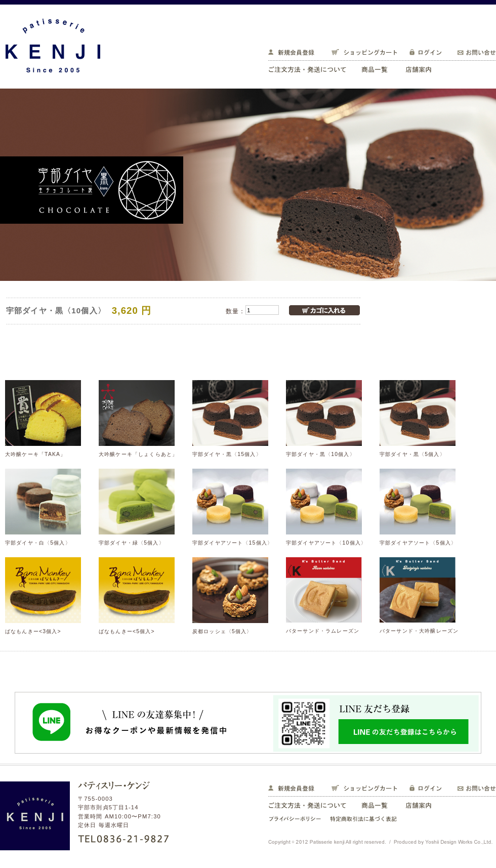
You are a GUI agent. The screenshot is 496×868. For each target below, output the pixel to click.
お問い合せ (472, 53)
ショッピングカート (362, 53)
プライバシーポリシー (296, 819)
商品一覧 (376, 68)
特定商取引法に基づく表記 (365, 819)
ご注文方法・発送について (311, 68)
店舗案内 (423, 68)
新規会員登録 (295, 53)
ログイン (425, 53)
